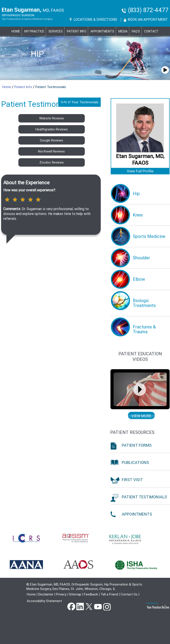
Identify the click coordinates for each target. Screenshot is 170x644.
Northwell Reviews (51, 151)
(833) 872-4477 (148, 10)
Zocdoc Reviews (52, 162)
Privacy (61, 594)
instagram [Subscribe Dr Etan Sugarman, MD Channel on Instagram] (107, 606)
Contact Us (129, 594)
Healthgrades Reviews (52, 129)
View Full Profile (140, 171)
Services (56, 31)
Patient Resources (132, 432)
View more (141, 416)
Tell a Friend (109, 594)
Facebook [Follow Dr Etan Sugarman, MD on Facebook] (71, 606)
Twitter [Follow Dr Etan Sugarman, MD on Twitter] (89, 606)
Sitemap (75, 594)
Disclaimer (46, 594)
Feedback (91, 594)
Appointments (102, 31)
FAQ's (136, 31)
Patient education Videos (140, 357)
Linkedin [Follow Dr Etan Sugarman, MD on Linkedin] (80, 606)
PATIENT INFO (77, 31)
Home (16, 31)
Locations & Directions (95, 20)
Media (123, 31)
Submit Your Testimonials (79, 102)
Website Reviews (52, 118)
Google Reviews (51, 140)
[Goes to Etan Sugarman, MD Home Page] (33, 14)
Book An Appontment (148, 20)
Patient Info (24, 87)
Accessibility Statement (44, 601)
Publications (135, 462)
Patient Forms (137, 445)
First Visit (132, 480)
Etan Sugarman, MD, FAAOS (140, 160)
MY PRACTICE (34, 31)
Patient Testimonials (144, 497)
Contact (151, 31)
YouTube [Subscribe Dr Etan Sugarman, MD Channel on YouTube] (98, 606)
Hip (37, 54)
